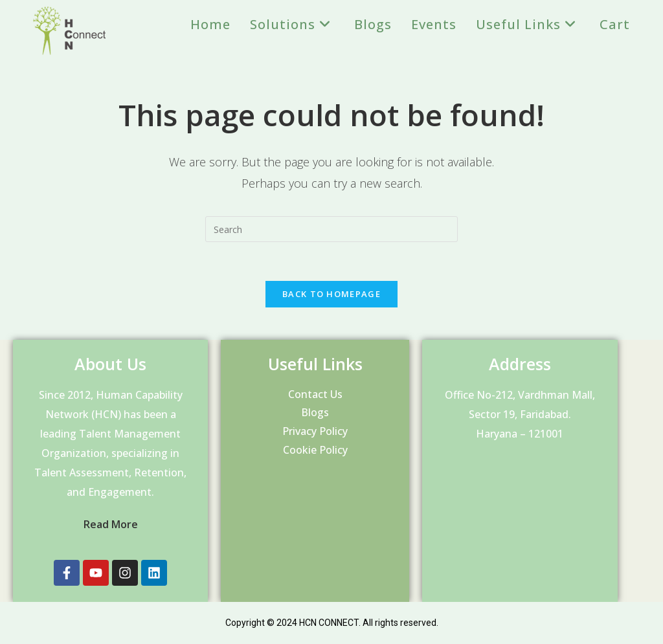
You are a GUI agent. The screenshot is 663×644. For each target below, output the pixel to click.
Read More (111, 524)
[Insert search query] (331, 229)
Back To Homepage (331, 294)
